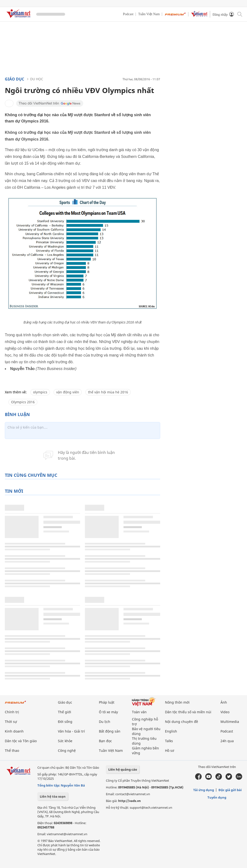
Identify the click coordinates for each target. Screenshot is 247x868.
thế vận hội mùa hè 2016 (108, 392)
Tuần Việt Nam (149, 14)
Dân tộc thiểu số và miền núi (188, 712)
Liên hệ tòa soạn (53, 796)
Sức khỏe (65, 741)
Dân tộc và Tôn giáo (21, 741)
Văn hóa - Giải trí (71, 731)
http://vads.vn (130, 801)
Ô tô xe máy (108, 712)
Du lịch (105, 722)
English (171, 731)
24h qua (227, 741)
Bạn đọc (105, 741)
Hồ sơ (170, 750)
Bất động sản (110, 731)
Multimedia (230, 722)
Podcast (128, 14)
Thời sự (11, 722)
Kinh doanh (14, 731)
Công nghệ (67, 750)
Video (225, 712)
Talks (169, 741)
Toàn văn (139, 712)
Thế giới (65, 712)
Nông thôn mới (177, 702)
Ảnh (224, 702)
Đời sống (65, 722)
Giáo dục (14, 79)
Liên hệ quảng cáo (123, 769)
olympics (40, 392)
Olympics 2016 (23, 402)
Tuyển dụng (217, 797)
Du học (37, 79)
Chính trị (12, 712)
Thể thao (12, 750)
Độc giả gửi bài (230, 790)
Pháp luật (107, 702)
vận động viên (68, 392)
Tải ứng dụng (204, 790)
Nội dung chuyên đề (182, 722)
